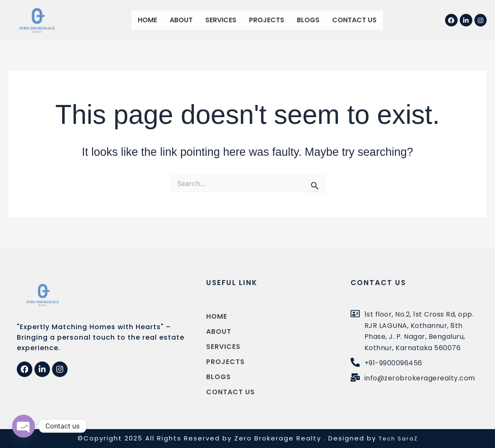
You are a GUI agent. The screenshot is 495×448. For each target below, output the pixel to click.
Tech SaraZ (398, 438)
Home (147, 20)
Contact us (354, 20)
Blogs (308, 20)
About (181, 20)
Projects (267, 20)
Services (221, 20)
